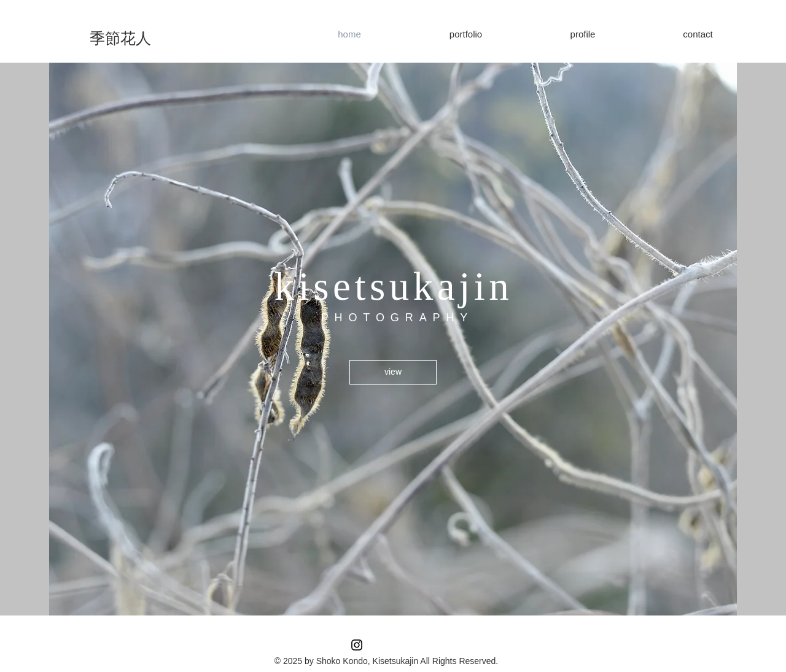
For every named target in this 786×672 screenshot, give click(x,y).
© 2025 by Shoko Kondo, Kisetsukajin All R (356, 661)
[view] (393, 372)
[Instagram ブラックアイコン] (357, 645)
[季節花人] (120, 38)
